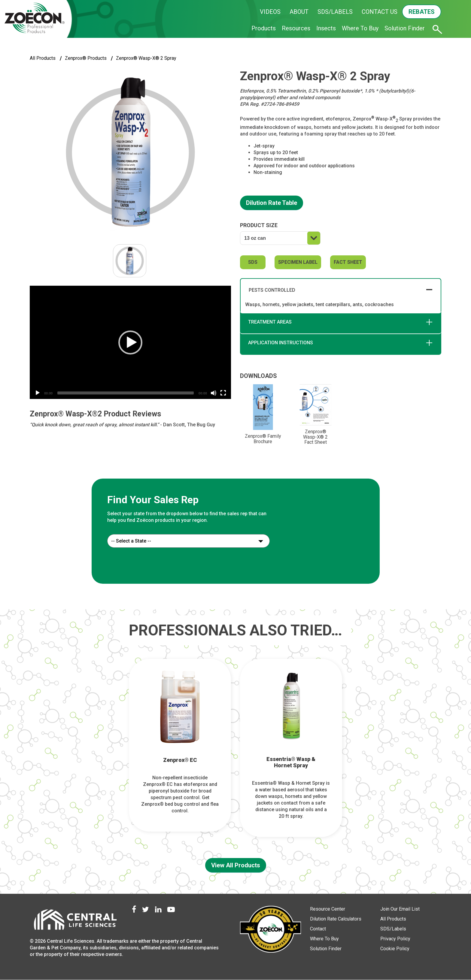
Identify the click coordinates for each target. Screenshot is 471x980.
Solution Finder (405, 28)
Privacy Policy (395, 939)
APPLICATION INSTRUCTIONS (281, 343)
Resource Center (328, 909)
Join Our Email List (400, 909)
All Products (43, 58)
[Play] (38, 393)
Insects (326, 28)
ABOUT (299, 12)
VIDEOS (270, 12)
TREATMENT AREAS (270, 322)
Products (264, 28)
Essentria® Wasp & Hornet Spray (291, 762)
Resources (296, 28)
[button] (130, 342)
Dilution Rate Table (272, 203)
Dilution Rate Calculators (336, 919)
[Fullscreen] (223, 393)
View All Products (236, 865)
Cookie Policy (395, 949)
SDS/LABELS (335, 12)
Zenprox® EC (180, 760)
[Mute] (214, 393)
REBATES (422, 12)
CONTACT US (380, 12)
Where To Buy (360, 28)
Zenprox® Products (86, 58)
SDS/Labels (393, 929)
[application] (130, 342)
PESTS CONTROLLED (272, 290)
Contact (318, 929)
